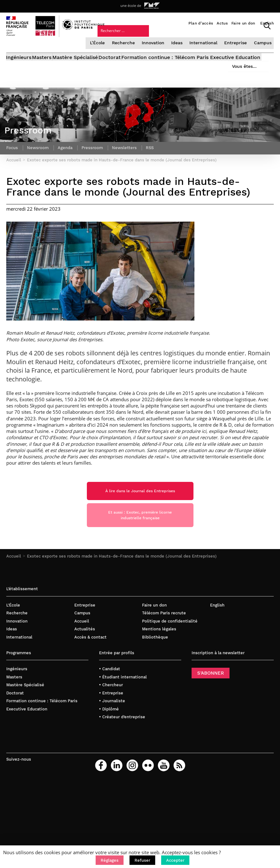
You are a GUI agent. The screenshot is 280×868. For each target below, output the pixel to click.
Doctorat (136, 68)
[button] (110, 860)
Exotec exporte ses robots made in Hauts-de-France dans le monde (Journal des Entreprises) (122, 598)
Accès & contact (90, 679)
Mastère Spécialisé (93, 68)
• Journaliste (112, 743)
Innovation (156, 51)
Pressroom (96, 175)
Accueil (14, 598)
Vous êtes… (198, 43)
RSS (155, 175)
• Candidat (110, 711)
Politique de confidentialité (170, 663)
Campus (262, 51)
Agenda (68, 175)
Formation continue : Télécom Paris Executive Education (76, 75)
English (267, 23)
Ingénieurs (19, 68)
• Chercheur (111, 727)
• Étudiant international (123, 718)
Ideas (179, 51)
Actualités (85, 671)
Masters (51, 68)
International (205, 51)
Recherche (127, 51)
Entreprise (236, 51)
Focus (13, 175)
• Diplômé (109, 751)
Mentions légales (159, 671)
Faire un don (243, 23)
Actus (222, 23)
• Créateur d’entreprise (122, 759)
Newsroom (39, 175)
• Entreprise (111, 734)
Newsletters (129, 175)
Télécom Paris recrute (164, 655)
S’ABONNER (211, 715)
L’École (102, 51)
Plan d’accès (201, 23)
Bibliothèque (155, 679)
